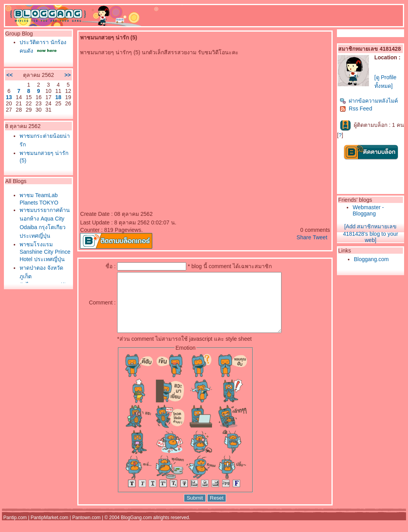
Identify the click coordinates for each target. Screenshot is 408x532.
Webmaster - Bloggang (368, 210)
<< (9, 75)
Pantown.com (86, 529)
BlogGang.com (136, 529)
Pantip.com (15, 529)
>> (68, 75)
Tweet (320, 237)
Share (304, 237)
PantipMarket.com (49, 529)
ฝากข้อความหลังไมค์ (369, 101)
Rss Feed (356, 109)
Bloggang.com (371, 259)
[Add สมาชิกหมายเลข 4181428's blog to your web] (370, 233)
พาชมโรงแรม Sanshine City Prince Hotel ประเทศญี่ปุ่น (45, 252)
